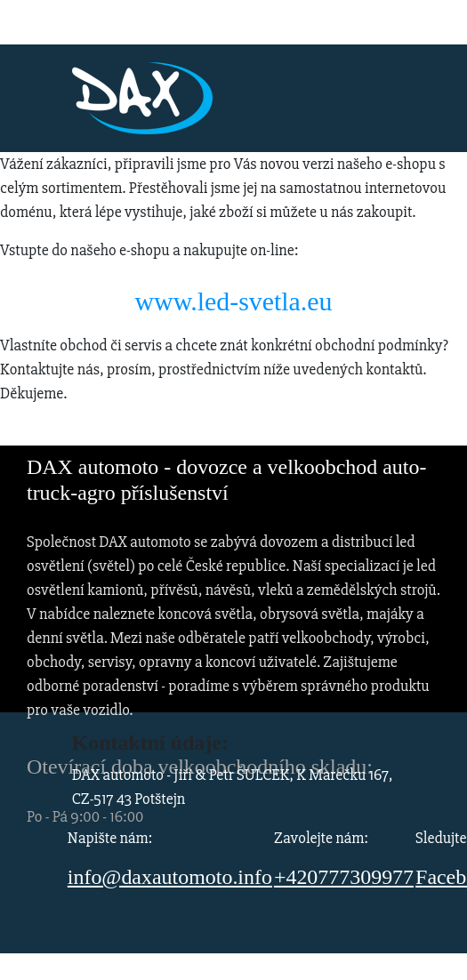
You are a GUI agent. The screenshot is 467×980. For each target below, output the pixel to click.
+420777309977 (344, 877)
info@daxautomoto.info (170, 877)
